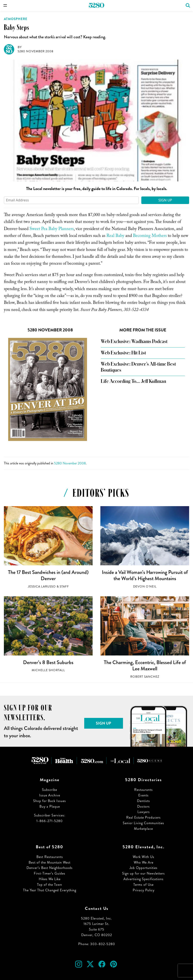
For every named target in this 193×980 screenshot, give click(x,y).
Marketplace (143, 829)
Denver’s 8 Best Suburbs (48, 662)
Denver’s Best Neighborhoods (50, 868)
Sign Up (165, 200)
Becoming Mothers (150, 236)
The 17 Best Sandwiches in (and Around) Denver (48, 575)
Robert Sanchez (145, 677)
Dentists (143, 801)
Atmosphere (16, 19)
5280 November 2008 (36, 51)
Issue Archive (50, 795)
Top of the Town (50, 885)
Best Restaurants (50, 857)
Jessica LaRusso (42, 587)
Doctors (143, 806)
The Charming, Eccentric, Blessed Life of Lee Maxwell (145, 666)
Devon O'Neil (145, 587)
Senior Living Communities (143, 823)
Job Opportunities (143, 868)
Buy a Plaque (50, 806)
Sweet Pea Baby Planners (52, 229)
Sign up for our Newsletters (143, 873)
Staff (64, 587)
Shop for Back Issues (50, 801)
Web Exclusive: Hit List (123, 353)
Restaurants (143, 790)
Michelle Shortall (48, 670)
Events (143, 795)
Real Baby (115, 236)
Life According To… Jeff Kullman (133, 381)
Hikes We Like (50, 879)
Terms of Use (143, 885)
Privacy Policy (144, 890)
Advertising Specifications (143, 879)
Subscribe (50, 790)
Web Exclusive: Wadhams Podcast (134, 342)
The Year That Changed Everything (50, 890)
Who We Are (144, 862)
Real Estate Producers (143, 817)
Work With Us (143, 857)
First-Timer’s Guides (50, 873)
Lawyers (144, 812)
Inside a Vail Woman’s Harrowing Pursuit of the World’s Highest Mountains (145, 575)
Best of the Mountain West (50, 862)
